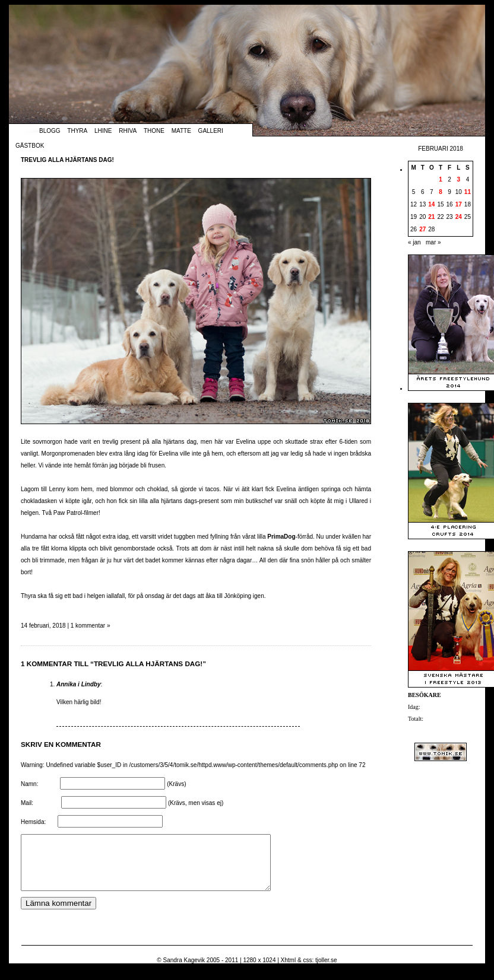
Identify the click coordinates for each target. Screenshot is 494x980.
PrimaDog (281, 537)
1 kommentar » (91, 626)
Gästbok (30, 146)
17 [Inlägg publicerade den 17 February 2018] (459, 204)
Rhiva (128, 131)
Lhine (103, 131)
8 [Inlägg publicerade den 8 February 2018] (441, 192)
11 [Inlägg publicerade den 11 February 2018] (468, 192)
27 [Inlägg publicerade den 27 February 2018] (422, 229)
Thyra (77, 131)
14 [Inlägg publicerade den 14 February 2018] (431, 204)
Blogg (50, 131)
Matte (181, 131)
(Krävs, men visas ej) (196, 803)
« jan (414, 242)
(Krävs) (176, 784)
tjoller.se (326, 971)
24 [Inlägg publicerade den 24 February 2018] (459, 217)
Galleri (211, 131)
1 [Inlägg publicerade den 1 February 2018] (441, 179)
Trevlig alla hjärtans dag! (67, 160)
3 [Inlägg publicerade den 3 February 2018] (458, 179)
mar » (433, 242)
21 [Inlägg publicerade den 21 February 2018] (431, 217)
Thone (154, 131)
